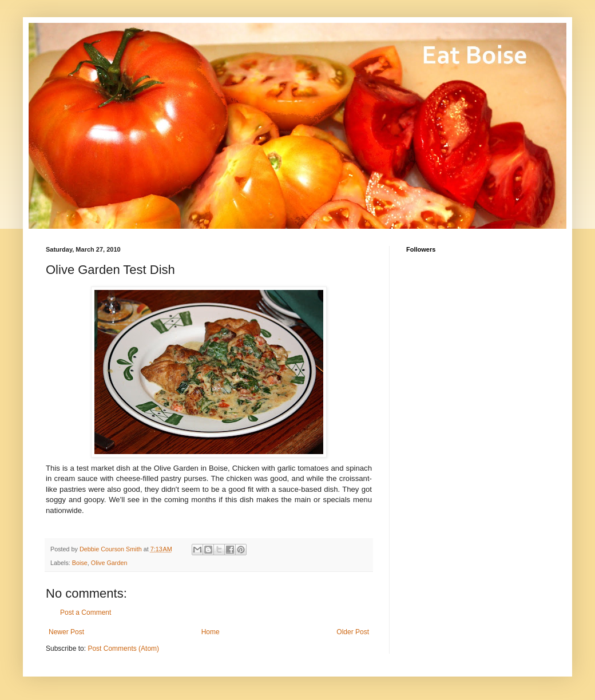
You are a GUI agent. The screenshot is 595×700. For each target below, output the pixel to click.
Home (211, 632)
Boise (80, 563)
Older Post (353, 632)
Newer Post (66, 632)
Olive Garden (109, 563)
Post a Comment (86, 612)
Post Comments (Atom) (123, 649)
